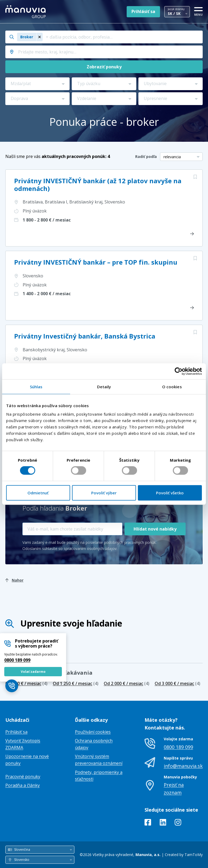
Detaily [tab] (104, 387)
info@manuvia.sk (183, 766)
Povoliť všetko (170, 493)
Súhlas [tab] (36, 387)
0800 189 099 (17, 660)
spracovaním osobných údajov (90, 548)
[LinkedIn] (163, 823)
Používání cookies (93, 732)
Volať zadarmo (33, 672)
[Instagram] (178, 823)
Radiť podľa (146, 157)
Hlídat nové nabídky (155, 529)
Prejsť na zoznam (174, 789)
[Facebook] (148, 823)
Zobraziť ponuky (104, 67)
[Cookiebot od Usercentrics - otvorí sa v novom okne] (179, 371)
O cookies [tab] (172, 387)
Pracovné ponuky (23, 777)
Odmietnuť (38, 493)
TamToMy (194, 855)
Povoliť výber (104, 493)
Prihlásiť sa (143, 11)
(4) (26, 683)
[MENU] (198, 11)
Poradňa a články (23, 785)
